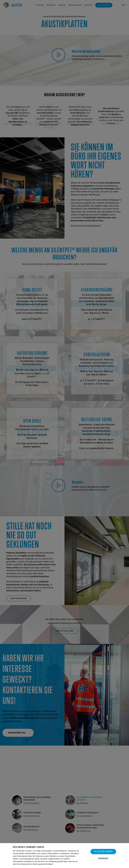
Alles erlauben (103, 851)
